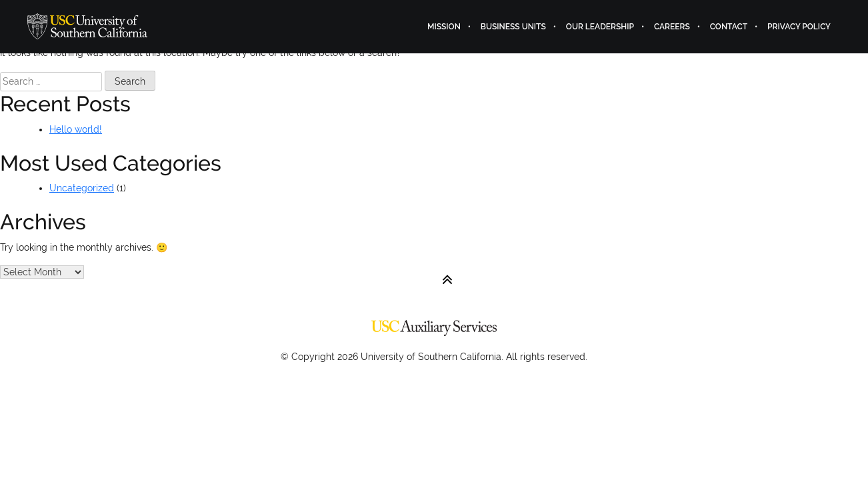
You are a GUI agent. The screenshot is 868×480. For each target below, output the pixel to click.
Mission (444, 27)
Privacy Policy (799, 27)
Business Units (513, 27)
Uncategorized (82, 188)
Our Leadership (600, 27)
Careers (672, 27)
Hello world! (76, 129)
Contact (729, 27)
